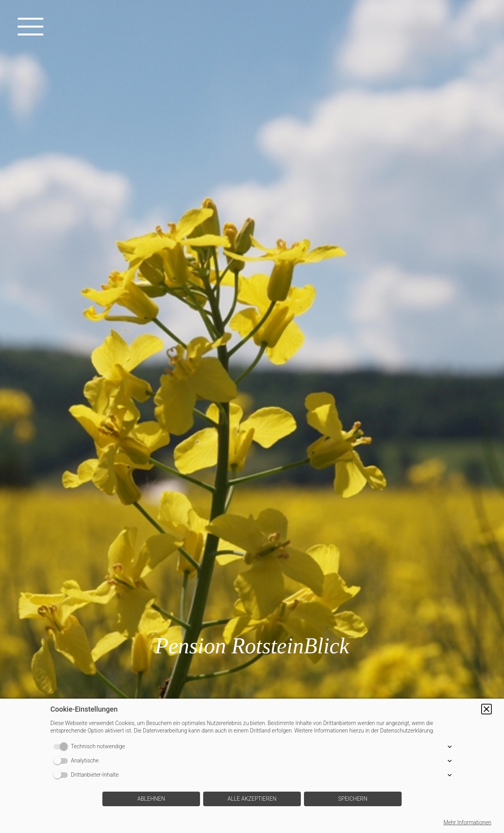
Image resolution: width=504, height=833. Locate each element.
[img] (252, 416)
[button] (486, 709)
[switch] (62, 747)
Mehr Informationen (467, 822)
